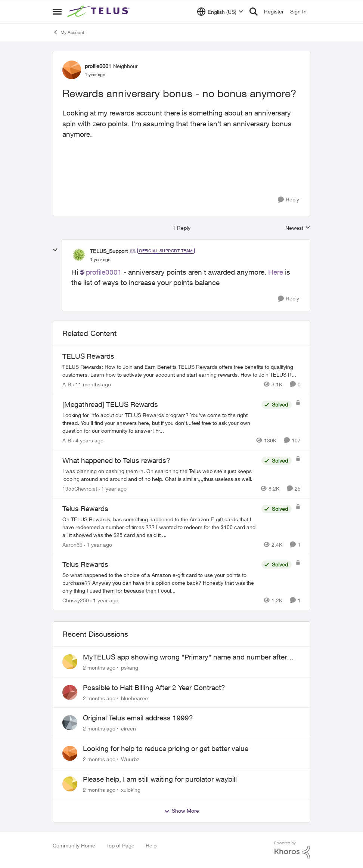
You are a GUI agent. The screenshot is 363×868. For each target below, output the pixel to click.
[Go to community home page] (99, 12)
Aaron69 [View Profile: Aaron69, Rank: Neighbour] (72, 544)
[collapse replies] (55, 250)
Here (277, 272)
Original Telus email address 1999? (138, 718)
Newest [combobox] (298, 228)
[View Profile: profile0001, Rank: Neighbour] (72, 70)
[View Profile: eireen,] (70, 723)
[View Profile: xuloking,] (70, 784)
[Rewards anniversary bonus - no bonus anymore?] (100, 260)
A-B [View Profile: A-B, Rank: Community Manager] (67, 384)
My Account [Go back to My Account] (69, 32)
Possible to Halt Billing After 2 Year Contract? (154, 688)
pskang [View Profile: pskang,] (130, 668)
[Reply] (288, 200)
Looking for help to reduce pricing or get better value (166, 748)
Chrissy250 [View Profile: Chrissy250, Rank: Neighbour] (76, 600)
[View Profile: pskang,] (70, 662)
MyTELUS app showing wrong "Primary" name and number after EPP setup (185, 657)
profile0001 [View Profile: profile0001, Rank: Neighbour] (98, 66)
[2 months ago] (99, 668)
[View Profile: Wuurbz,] (70, 753)
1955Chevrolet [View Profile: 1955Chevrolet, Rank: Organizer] (80, 489)
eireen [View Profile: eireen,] (128, 728)
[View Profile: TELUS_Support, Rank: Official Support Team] (79, 255)
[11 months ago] (92, 384)
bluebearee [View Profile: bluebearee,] (134, 698)
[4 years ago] (88, 440)
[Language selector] (220, 12)
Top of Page (120, 845)
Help (151, 845)
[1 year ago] (113, 489)
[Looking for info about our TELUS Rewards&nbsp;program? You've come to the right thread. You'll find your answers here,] (160, 423)
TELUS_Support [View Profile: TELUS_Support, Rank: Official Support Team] (109, 251)
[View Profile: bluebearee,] (70, 692)
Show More (181, 811)
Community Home (74, 845)
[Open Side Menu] (57, 12)
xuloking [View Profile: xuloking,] (131, 789)
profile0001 (104, 272)
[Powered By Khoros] (292, 850)
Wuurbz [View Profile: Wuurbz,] (130, 759)
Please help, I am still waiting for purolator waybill (160, 779)
